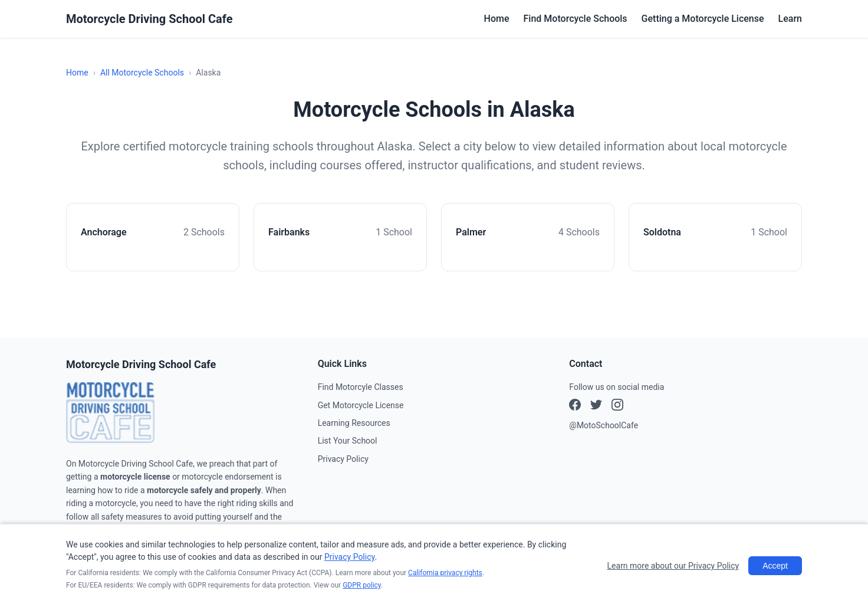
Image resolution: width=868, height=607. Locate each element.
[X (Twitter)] (617, 406)
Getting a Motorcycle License (703, 19)
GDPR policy (362, 585)
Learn (790, 19)
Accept (775, 566)
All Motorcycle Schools (142, 73)
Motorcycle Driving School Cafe (149, 19)
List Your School (348, 441)
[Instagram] (596, 406)
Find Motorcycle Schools (576, 19)
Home (497, 19)
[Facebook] (575, 406)
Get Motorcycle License (361, 405)
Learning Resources (354, 423)
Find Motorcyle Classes (361, 387)
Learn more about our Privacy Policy (673, 566)
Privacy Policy (343, 459)
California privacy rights (445, 573)
